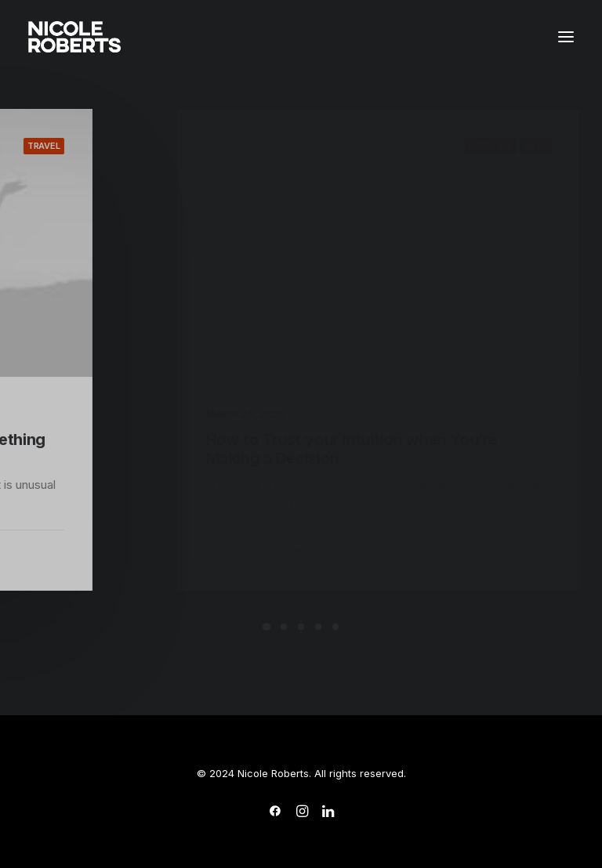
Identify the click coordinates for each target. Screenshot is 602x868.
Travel (93, 146)
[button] (566, 37)
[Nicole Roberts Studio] (74, 37)
